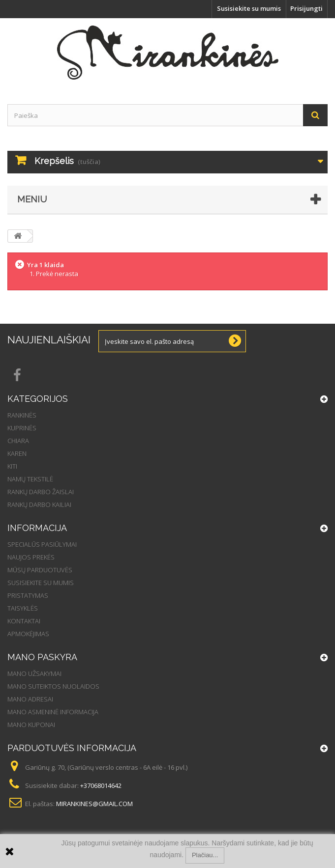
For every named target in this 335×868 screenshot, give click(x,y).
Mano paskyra (42, 657)
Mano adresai (30, 699)
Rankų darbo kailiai (39, 504)
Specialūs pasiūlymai (42, 544)
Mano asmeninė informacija (53, 712)
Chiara (18, 441)
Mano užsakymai (34, 673)
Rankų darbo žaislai (41, 492)
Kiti (12, 466)
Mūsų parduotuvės (40, 570)
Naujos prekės (31, 557)
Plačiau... (205, 855)
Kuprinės (22, 428)
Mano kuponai (31, 725)
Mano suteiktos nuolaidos (53, 686)
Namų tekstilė (30, 479)
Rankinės (22, 415)
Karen (17, 453)
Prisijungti (306, 8)
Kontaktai (24, 621)
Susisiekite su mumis (249, 8)
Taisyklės (23, 608)
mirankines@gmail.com (94, 804)
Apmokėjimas (28, 634)
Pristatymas (28, 595)
